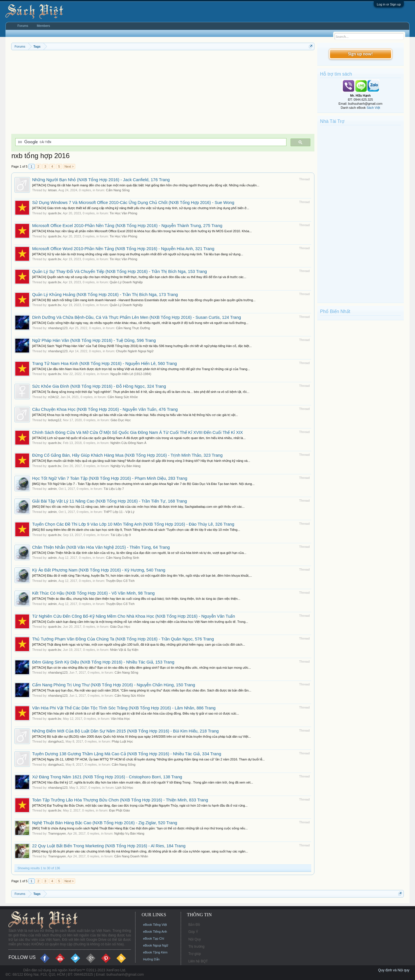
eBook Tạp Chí (153, 938)
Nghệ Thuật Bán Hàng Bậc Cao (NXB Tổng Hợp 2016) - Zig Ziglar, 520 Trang (104, 823)
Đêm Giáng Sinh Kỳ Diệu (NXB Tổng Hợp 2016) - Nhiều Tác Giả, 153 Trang (103, 662)
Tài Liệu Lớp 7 (114, 489)
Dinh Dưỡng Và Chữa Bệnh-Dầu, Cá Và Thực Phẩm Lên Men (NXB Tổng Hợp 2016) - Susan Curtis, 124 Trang (136, 317)
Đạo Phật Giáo (120, 810)
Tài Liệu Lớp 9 (120, 535)
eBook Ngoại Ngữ (155, 945)
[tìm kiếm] (150, 142)
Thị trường (196, 947)
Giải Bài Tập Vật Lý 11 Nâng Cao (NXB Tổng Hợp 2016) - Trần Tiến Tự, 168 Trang (109, 501)
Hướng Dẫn (151, 959)
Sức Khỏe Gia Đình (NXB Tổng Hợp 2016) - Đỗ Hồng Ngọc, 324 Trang (99, 386)
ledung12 (55, 420)
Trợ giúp (195, 954)
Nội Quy (195, 939)
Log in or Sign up (389, 4)
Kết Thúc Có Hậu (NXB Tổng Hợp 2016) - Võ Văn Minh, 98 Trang (93, 593)
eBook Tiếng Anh (155, 932)
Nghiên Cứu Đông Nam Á (128, 443)
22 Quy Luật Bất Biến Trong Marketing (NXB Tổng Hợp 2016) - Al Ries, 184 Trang (109, 846)
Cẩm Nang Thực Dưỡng (133, 328)
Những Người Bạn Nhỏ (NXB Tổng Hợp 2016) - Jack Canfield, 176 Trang (101, 180)
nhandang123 (58, 328)
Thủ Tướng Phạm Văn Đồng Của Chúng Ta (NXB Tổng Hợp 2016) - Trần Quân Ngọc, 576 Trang (123, 639)
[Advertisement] (163, 93)
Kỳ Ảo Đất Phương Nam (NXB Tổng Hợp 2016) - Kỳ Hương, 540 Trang (99, 570)
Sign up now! (360, 54)
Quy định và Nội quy (394, 970)
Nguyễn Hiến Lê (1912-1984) (131, 374)
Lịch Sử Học (124, 788)
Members (44, 26)
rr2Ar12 (53, 397)
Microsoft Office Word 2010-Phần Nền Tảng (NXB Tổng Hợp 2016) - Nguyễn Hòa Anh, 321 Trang (123, 249)
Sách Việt (373, 108)
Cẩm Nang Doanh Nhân (131, 856)
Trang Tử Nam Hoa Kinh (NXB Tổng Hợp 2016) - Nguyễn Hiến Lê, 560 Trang (104, 363)
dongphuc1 (56, 741)
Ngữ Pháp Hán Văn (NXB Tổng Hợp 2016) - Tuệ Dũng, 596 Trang (94, 340)
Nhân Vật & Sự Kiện (124, 650)
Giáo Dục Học (121, 420)
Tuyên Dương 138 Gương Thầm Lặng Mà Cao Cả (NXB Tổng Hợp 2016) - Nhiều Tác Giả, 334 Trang (127, 754)
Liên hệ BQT (198, 961)
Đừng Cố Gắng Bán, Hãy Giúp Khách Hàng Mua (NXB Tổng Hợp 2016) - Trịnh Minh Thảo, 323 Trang (127, 455)
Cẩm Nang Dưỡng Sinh (123, 558)
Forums (23, 26)
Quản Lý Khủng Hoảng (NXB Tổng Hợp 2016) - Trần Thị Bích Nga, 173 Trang (105, 295)
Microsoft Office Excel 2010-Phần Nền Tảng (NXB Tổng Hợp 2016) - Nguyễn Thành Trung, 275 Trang (127, 226)
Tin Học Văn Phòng (123, 213)
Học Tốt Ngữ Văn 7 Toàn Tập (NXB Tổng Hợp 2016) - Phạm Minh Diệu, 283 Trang (110, 478)
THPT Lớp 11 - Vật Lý (119, 512)
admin (52, 489)
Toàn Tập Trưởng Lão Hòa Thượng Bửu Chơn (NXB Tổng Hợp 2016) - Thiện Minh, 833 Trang (120, 800)
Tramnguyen (57, 833)
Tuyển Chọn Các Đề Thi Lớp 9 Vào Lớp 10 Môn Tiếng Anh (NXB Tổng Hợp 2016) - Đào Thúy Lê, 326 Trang (133, 524)
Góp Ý (193, 932)
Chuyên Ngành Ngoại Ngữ (135, 351)
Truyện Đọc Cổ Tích (120, 581)
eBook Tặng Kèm (155, 952)
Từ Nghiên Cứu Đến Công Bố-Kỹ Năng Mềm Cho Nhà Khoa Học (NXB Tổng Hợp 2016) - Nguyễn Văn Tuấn (133, 616)
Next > (69, 166)
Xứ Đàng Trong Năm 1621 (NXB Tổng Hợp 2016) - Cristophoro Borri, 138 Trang (107, 777)
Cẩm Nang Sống (118, 190)
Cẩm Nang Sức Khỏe (123, 397)
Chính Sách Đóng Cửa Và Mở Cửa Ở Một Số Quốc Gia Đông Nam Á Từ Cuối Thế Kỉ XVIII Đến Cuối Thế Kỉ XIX (137, 432)
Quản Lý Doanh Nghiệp (126, 282)
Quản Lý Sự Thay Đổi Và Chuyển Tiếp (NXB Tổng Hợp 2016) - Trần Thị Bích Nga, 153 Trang (119, 271)
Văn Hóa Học (120, 719)
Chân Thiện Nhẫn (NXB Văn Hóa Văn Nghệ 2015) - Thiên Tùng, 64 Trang (101, 547)
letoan (52, 190)
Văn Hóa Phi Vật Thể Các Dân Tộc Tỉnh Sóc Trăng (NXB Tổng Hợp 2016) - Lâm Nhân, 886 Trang (124, 708)
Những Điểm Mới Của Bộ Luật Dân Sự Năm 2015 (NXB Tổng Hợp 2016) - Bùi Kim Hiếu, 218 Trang (125, 731)
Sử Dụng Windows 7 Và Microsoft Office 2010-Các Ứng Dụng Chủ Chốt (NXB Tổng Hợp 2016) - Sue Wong (133, 203)
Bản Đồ (194, 925)
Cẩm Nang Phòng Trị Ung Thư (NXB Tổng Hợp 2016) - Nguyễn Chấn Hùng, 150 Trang (113, 685)
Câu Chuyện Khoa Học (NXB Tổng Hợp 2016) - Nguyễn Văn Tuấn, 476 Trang (105, 409)
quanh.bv (55, 213)
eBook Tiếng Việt (155, 925)
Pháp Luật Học (122, 741)
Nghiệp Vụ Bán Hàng (126, 466)
